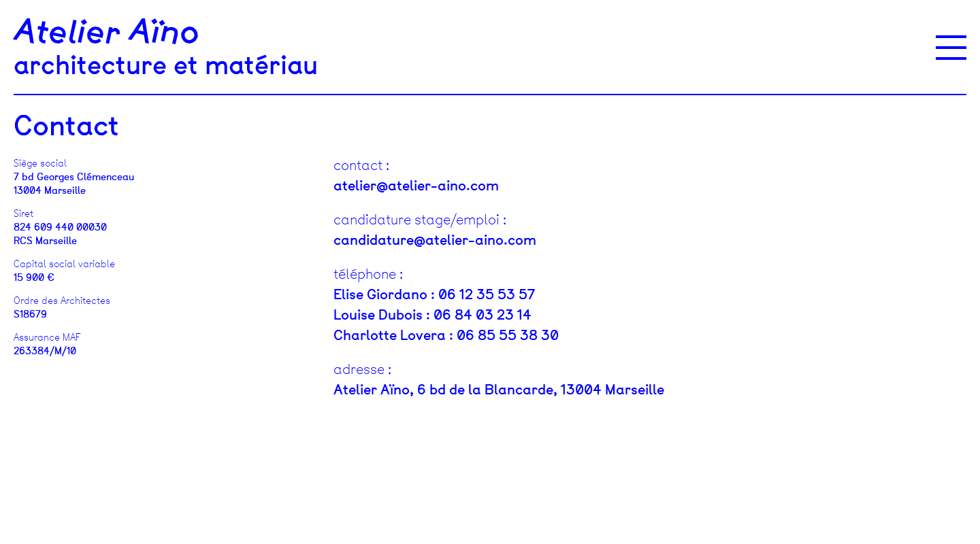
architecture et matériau (166, 65)
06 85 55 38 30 (508, 335)
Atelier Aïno (107, 33)
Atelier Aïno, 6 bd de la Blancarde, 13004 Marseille (499, 390)
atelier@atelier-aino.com (416, 186)
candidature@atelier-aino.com (435, 240)
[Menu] (951, 48)
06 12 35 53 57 (487, 294)
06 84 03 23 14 (483, 315)
